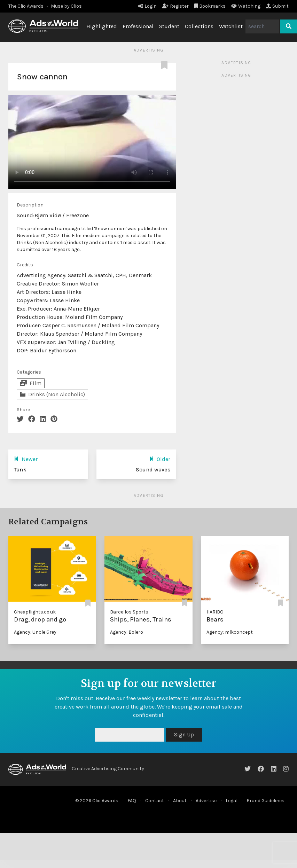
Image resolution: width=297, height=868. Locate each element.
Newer (26, 459)
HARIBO (215, 612)
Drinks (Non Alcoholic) (52, 394)
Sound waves (153, 470)
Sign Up (184, 734)
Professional (138, 26)
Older (160, 459)
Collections (199, 26)
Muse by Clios (66, 6)
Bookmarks (210, 6)
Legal (232, 801)
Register (175, 6)
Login (147, 6)
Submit (277, 6)
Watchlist (231, 26)
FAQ (132, 801)
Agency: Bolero (127, 632)
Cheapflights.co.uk (35, 612)
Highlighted (102, 26)
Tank (20, 470)
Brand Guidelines (265, 801)
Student (169, 26)
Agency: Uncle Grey (35, 632)
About (180, 801)
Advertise (206, 801)
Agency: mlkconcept (230, 632)
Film (31, 383)
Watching (246, 6)
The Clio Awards (26, 6)
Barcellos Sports (129, 612)
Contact (155, 801)
